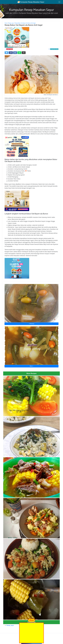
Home (6, 23)
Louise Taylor (10, 49)
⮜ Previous (31, 324)
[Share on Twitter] (7, 53)
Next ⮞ (31, 366)
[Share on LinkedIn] (15, 53)
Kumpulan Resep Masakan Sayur (31, 2)
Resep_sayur (11, 23)
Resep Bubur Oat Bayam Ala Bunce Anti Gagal (25, 23)
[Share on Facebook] (11, 53)
